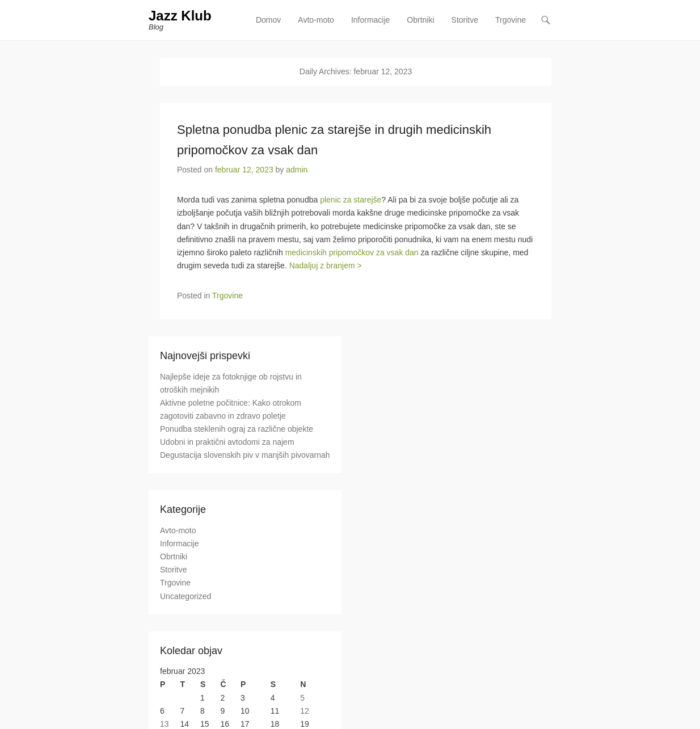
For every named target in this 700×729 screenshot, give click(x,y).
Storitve (465, 20)
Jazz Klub (180, 16)
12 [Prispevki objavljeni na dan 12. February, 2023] (305, 711)
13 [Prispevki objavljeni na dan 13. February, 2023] (165, 724)
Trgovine (511, 20)
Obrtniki (420, 20)
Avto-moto (316, 20)
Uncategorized (185, 596)
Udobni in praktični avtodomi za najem (227, 442)
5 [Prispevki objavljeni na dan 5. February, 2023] (302, 698)
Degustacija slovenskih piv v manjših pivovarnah (245, 455)
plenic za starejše (351, 200)
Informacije (370, 20)
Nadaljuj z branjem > (326, 266)
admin (297, 170)
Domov (268, 20)
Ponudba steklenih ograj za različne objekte (237, 429)
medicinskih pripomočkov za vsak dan (352, 252)
